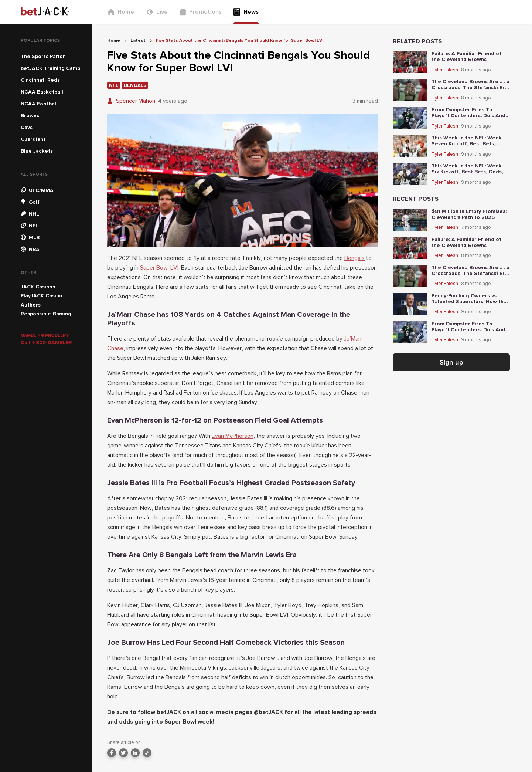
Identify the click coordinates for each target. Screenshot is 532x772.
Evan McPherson (233, 436)
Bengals (354, 258)
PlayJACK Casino (42, 296)
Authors (31, 305)
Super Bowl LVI (159, 268)
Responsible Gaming (46, 314)
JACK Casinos (38, 287)
